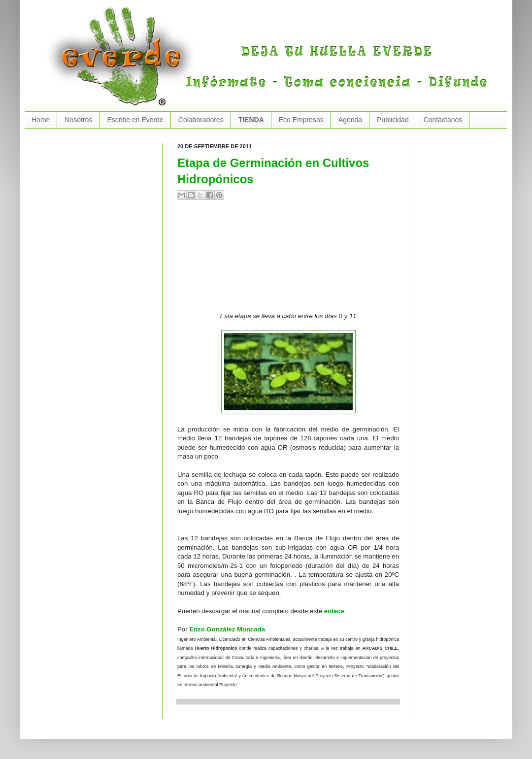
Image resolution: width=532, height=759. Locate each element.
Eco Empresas (301, 120)
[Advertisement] (233, 260)
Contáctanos (443, 120)
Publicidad (393, 120)
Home (41, 120)
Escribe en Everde (135, 120)
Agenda (350, 120)
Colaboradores (201, 120)
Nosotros (78, 120)
